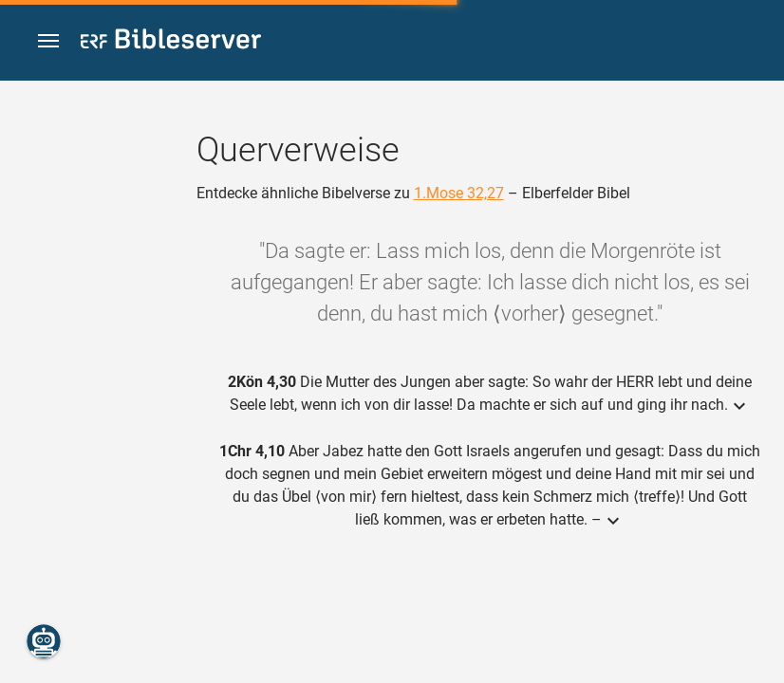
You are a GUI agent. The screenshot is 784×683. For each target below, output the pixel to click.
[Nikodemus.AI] (44, 641)
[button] (48, 41)
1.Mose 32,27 (459, 193)
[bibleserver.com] (171, 42)
